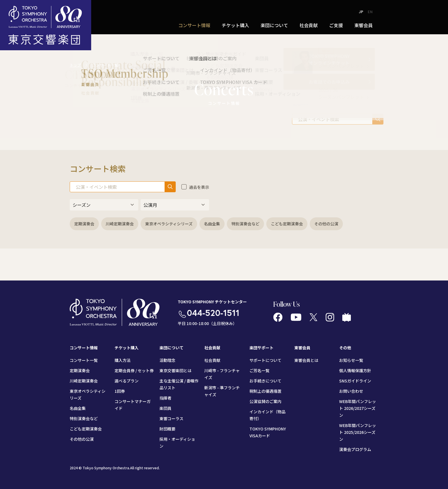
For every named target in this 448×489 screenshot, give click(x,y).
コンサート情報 (194, 25)
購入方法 (123, 360)
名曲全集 (212, 224)
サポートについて (265, 360)
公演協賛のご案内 (265, 401)
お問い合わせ (351, 391)
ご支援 (336, 25)
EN (370, 12)
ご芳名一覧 (259, 370)
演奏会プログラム (355, 449)
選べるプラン (127, 381)
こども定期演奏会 (287, 224)
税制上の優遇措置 (265, 391)
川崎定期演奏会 (120, 224)
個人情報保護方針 (355, 370)
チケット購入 (235, 25)
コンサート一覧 (84, 360)
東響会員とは (306, 360)
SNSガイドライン (355, 381)
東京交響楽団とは (175, 370)
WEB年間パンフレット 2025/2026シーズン (358, 432)
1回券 (120, 391)
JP (361, 12)
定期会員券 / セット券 (134, 370)
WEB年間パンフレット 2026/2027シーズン (358, 408)
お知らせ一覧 (351, 360)
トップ (75, 65)
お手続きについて (265, 381)
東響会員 (363, 25)
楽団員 (165, 408)
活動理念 (167, 360)
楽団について (274, 25)
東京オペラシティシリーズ (169, 224)
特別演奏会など (245, 224)
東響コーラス (171, 418)
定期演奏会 (84, 224)
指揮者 (165, 398)
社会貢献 (309, 25)
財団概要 (167, 429)
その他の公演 (326, 224)
